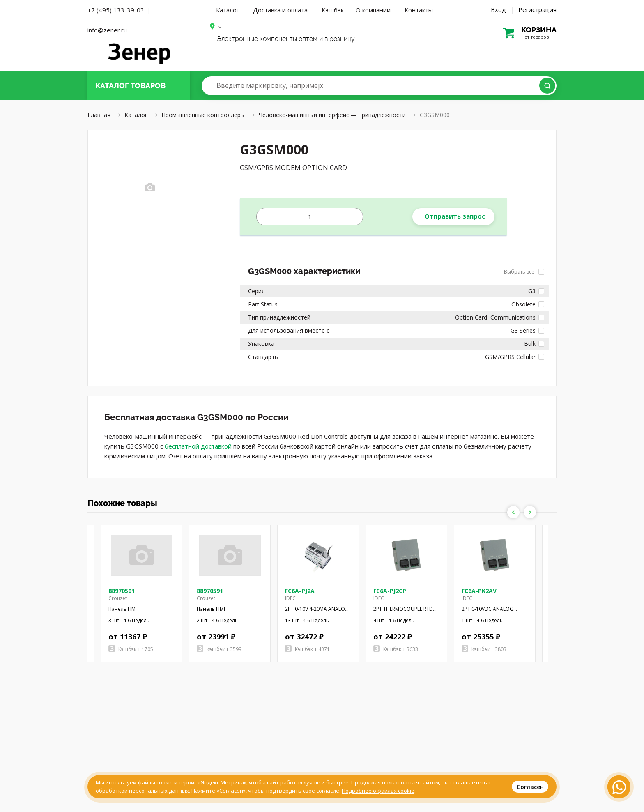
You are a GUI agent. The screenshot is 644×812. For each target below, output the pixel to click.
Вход (498, 9)
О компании (373, 10)
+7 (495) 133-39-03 (116, 10)
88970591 (210, 591)
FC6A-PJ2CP (390, 591)
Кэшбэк (333, 10)
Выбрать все (524, 272)
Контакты (419, 10)
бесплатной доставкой (198, 446)
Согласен (530, 787)
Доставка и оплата (280, 10)
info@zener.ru (107, 30)
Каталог (228, 10)
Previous (513, 512)
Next (530, 512)
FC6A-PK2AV (479, 591)
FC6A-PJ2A (300, 591)
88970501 (122, 591)
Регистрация (537, 9)
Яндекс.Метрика (222, 782)
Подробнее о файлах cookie (378, 791)
